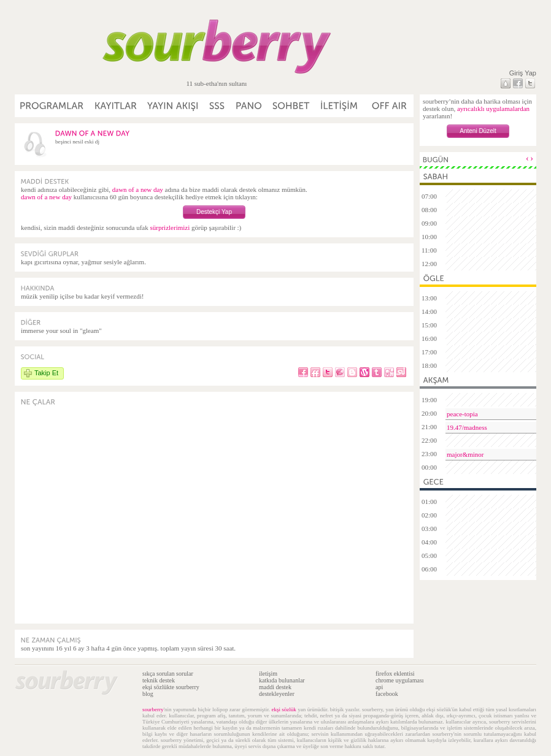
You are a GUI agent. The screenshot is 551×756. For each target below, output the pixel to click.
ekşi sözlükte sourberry (171, 687)
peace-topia (462, 414)
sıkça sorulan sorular (168, 674)
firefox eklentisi (395, 674)
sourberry (153, 709)
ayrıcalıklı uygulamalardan (493, 109)
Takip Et (46, 373)
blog (148, 694)
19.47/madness (467, 427)
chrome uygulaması (400, 680)
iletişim (268, 674)
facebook (387, 694)
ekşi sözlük (283, 709)
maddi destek (275, 687)
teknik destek (159, 680)
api (379, 687)
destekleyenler (277, 694)
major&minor (465, 454)
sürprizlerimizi (170, 227)
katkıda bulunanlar (282, 680)
